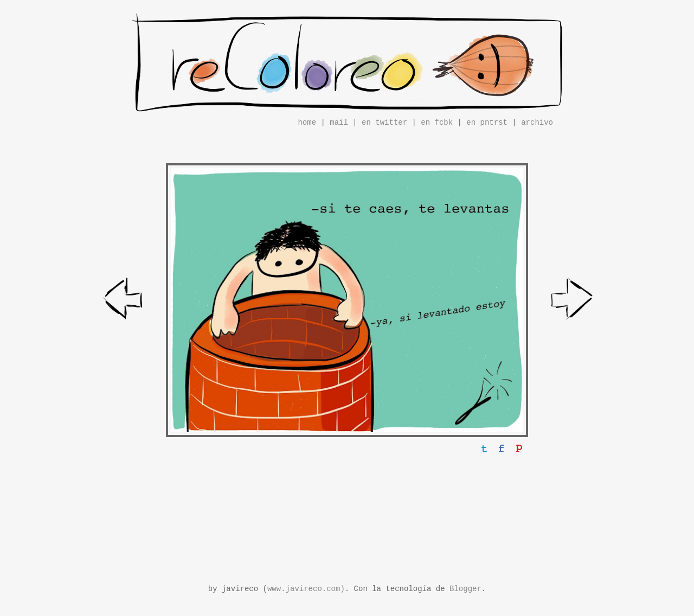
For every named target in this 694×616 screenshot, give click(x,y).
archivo (537, 123)
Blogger (465, 589)
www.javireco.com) (306, 589)
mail (339, 123)
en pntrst (487, 123)
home (307, 123)
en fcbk (437, 123)
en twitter (384, 123)
